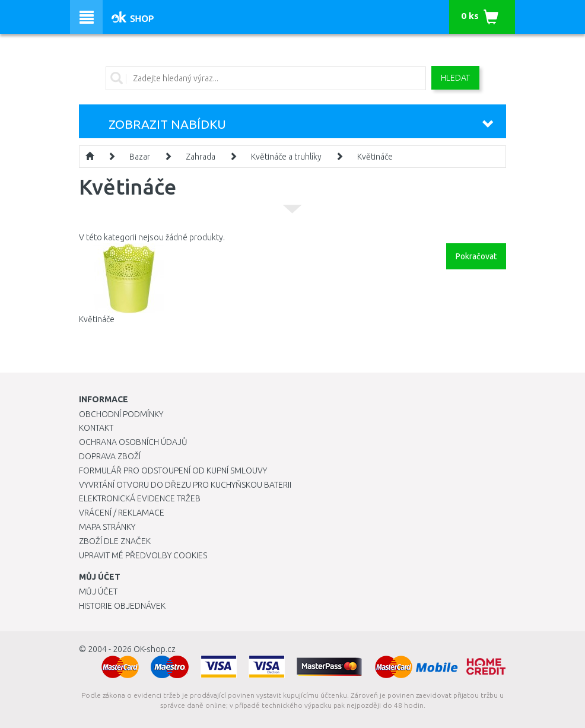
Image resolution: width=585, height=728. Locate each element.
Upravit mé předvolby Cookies (143, 555)
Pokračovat (476, 256)
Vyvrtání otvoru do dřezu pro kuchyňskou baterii (185, 485)
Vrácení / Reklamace (122, 513)
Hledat (455, 78)
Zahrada (201, 157)
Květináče (375, 157)
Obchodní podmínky (121, 414)
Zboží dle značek (115, 541)
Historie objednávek (122, 606)
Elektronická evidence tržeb (140, 498)
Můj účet (98, 592)
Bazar (140, 157)
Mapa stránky (107, 527)
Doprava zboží (110, 456)
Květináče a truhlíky (286, 157)
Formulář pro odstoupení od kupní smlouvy (173, 471)
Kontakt (96, 428)
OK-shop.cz (155, 649)
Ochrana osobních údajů (133, 442)
